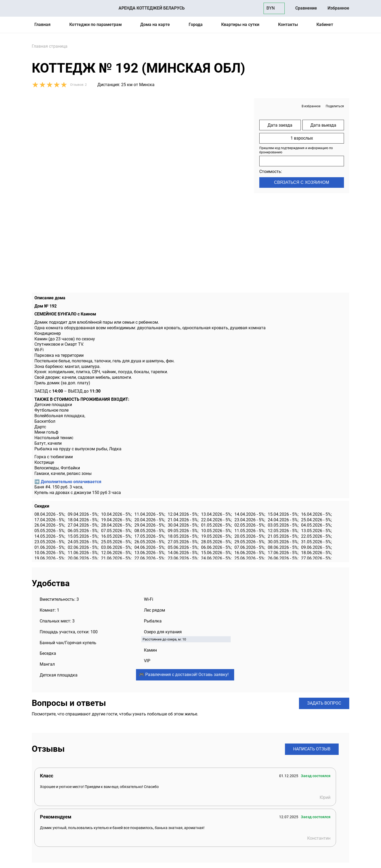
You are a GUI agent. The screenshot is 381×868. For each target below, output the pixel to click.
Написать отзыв (312, 749)
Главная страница (50, 46)
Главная (42, 25)
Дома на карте (155, 25)
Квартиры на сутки (240, 25)
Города (196, 25)
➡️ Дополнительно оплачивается (68, 482)
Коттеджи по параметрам (96, 25)
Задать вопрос (324, 703)
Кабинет (325, 25)
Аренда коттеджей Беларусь (152, 8)
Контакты (288, 25)
